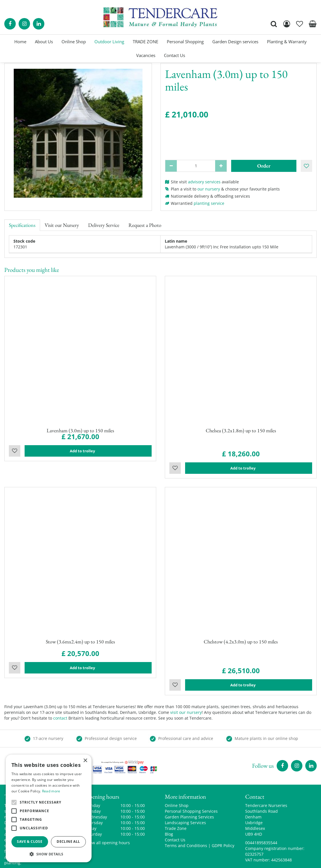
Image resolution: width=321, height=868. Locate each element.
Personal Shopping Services (191, 779)
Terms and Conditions (186, 813)
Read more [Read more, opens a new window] (51, 791)
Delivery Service (104, 225)
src (274, 24)
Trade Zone (176, 796)
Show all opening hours (107, 811)
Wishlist (15, 455)
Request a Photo (145, 225)
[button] (49, 854)
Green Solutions (148, 859)
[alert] (49, 808)
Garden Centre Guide (188, 859)
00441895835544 (261, 811)
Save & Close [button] (30, 842)
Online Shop (177, 773)
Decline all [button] (68, 842)
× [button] (85, 761)
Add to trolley (88, 455)
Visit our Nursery (62, 225)
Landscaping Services (185, 791)
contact (60, 686)
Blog (169, 802)
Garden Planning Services (189, 785)
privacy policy (226, 859)
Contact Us (175, 808)
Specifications (22, 225)
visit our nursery (186, 680)
